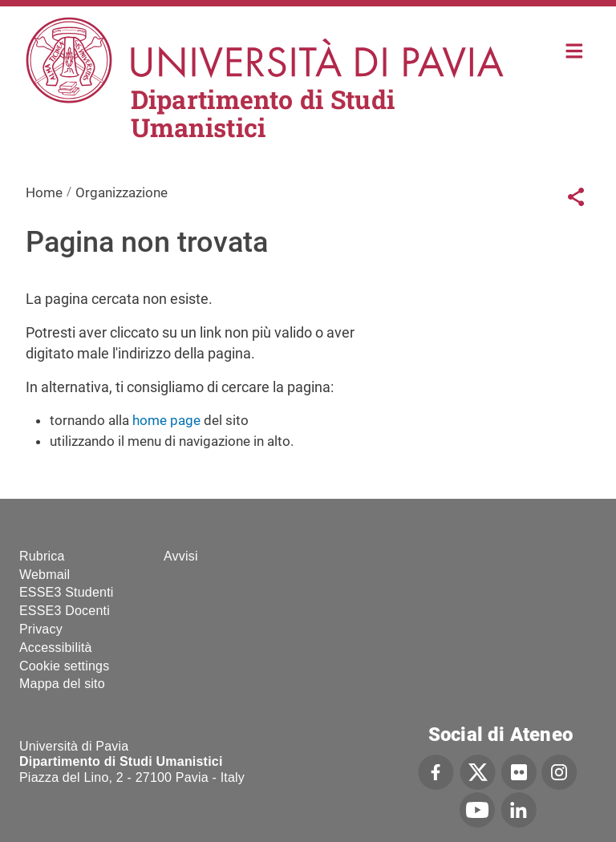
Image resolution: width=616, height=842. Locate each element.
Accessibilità (56, 648)
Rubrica (42, 556)
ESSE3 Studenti (67, 592)
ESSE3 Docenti (65, 611)
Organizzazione (122, 192)
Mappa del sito (62, 684)
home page (166, 420)
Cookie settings (64, 666)
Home (575, 49)
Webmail (45, 575)
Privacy (41, 629)
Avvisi (181, 556)
